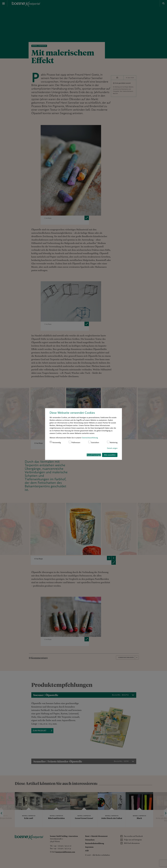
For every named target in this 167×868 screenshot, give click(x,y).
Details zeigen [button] (112, 448)
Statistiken (94, 442)
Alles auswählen (110, 455)
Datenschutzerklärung (90, 438)
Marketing (112, 442)
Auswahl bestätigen (94, 455)
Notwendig (55, 442)
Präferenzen (75, 442)
